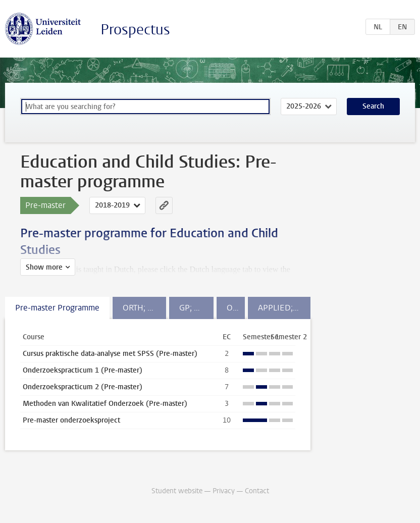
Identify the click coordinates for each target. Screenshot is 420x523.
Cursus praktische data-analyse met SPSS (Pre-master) (110, 354)
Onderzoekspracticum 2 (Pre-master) (83, 387)
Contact (257, 491)
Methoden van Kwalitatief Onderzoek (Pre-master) (105, 404)
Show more (44, 267)
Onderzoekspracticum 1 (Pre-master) (83, 370)
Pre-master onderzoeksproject (71, 420)
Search (373, 106)
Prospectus (135, 30)
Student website (177, 491)
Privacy (224, 491)
